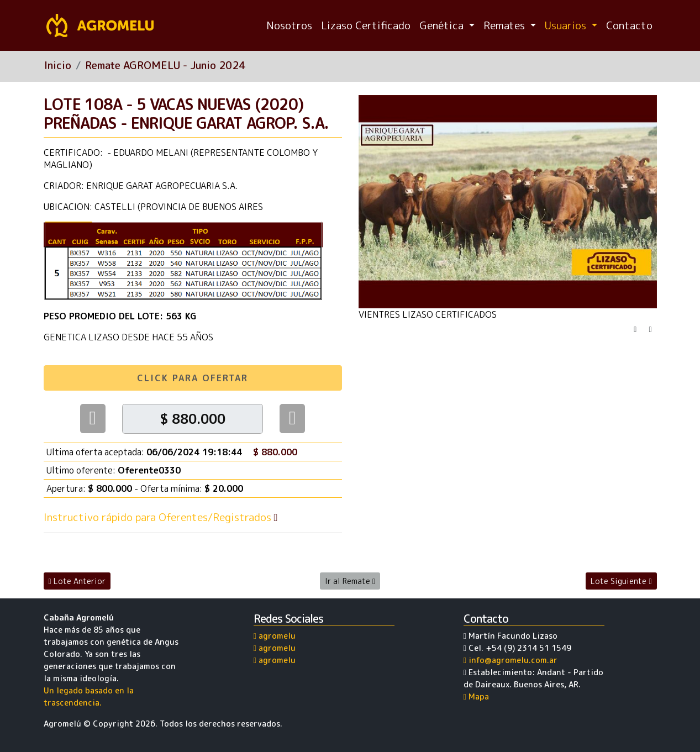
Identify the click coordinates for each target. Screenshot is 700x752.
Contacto (629, 25)
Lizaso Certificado (366, 25)
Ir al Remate (350, 581)
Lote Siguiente (621, 581)
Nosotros (289, 25)
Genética (443, 25)
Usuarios (567, 25)
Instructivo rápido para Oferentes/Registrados (162, 517)
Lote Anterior (77, 581)
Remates (506, 25)
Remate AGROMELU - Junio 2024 (165, 65)
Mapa (476, 697)
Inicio (58, 65)
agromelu (275, 636)
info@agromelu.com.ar (510, 660)
